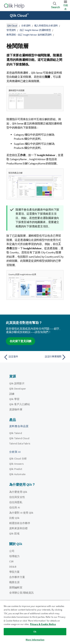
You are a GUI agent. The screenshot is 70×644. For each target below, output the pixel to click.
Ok (35, 632)
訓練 (12, 394)
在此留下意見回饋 (21, 341)
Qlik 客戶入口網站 (20, 404)
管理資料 (11, 30)
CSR (11, 561)
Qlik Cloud (19, 15)
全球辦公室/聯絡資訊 (22, 593)
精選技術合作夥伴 (20, 523)
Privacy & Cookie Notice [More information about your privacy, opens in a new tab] (43, 624)
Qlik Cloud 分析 (18, 459)
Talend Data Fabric (20, 443)
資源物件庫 (16, 409)
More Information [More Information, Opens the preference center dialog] (35, 640)
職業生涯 (14, 582)
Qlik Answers (16, 464)
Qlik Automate (17, 474)
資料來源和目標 (18, 528)
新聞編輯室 (16, 587)
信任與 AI (15, 507)
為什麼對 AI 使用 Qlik (21, 513)
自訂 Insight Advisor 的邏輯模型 (35, 30)
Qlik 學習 (14, 399)
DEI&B (13, 567)
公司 (12, 551)
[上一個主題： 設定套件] (19, 357)
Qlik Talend (16, 433)
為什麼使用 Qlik (18, 492)
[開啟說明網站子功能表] (5, 16)
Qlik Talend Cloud (19, 438)
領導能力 (14, 556)
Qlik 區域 (14, 534)
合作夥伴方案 (17, 577)
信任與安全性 (17, 497)
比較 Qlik (14, 518)
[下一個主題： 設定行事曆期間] (51, 357)
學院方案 (14, 572)
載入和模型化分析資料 (46, 26)
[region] (35, 622)
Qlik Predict (16, 469)
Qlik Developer (18, 389)
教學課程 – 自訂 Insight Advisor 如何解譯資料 (29, 35)
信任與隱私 (16, 502)
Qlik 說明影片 (17, 383)
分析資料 (26, 26)
